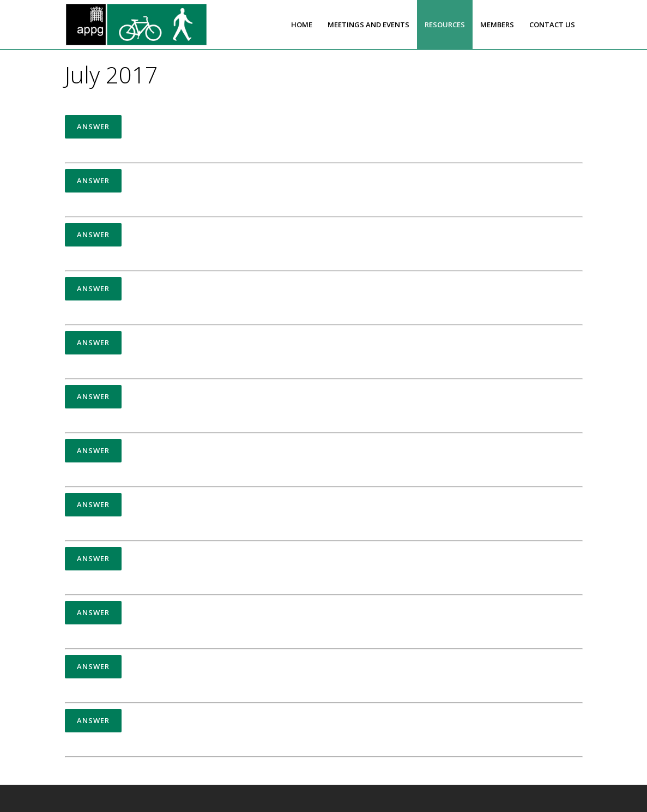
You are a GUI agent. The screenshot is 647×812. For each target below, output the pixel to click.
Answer (93, 127)
